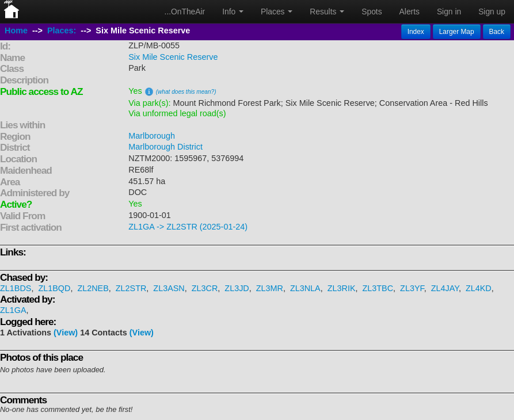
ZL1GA (13, 310)
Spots (372, 12)
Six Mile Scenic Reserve (173, 57)
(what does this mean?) (186, 92)
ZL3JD (237, 288)
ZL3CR (205, 288)
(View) (66, 333)
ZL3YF (412, 288)
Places (277, 12)
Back (497, 32)
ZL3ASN (169, 288)
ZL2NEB (93, 288)
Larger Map (457, 32)
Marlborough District (165, 147)
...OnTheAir (185, 12)
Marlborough (152, 136)
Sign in (449, 12)
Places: (62, 30)
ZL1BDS (16, 288)
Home (16, 30)
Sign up (492, 12)
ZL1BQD (54, 288)
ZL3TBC (378, 288)
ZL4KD (479, 288)
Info (233, 12)
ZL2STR (131, 288)
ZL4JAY (445, 288)
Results (327, 12)
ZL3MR (270, 288)
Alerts (410, 12)
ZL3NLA (305, 288)
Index (416, 32)
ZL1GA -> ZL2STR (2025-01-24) (188, 227)
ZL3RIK (342, 288)
